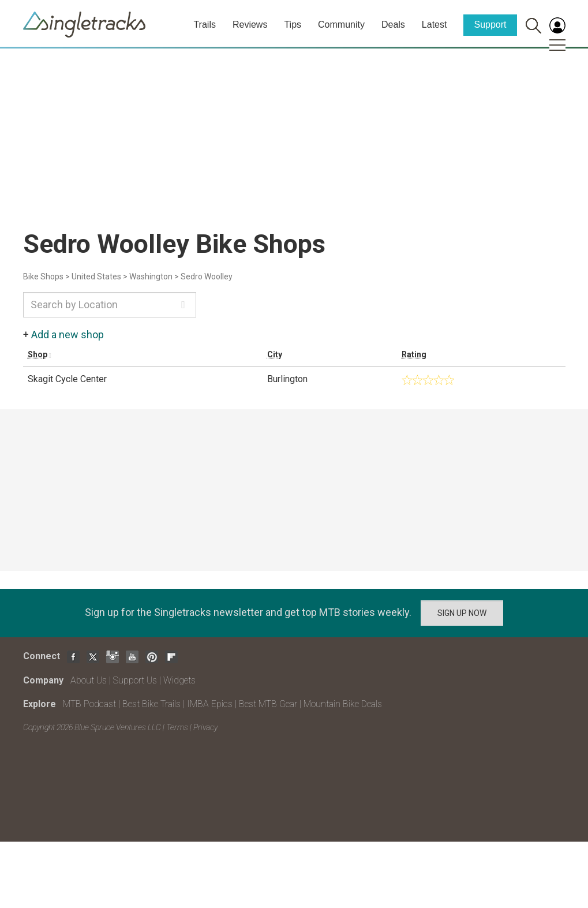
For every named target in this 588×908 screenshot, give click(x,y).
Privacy (205, 727)
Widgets (179, 680)
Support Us (135, 680)
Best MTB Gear (268, 704)
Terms (177, 727)
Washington (151, 276)
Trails (205, 25)
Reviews (250, 25)
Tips (293, 25)
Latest (435, 25)
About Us (89, 680)
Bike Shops (43, 276)
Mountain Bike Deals (343, 704)
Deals (393, 25)
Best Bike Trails (151, 704)
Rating (414, 354)
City (275, 354)
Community (341, 25)
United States (96, 276)
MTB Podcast (89, 704)
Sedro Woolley (207, 276)
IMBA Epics (210, 704)
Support (490, 25)
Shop (38, 354)
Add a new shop (68, 335)
